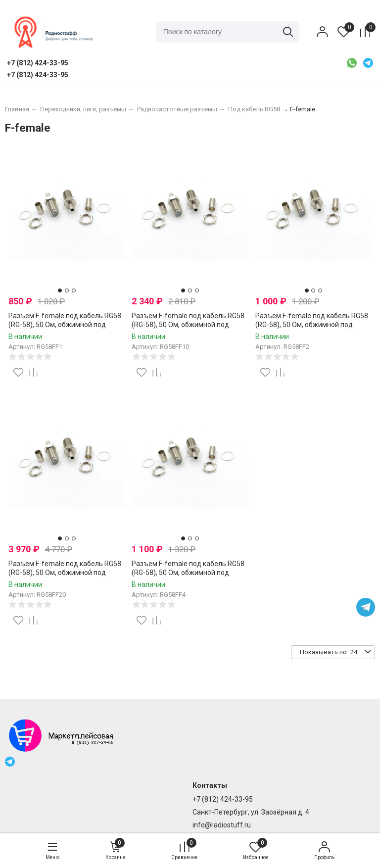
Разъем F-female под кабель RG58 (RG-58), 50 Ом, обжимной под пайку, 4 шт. (188, 573)
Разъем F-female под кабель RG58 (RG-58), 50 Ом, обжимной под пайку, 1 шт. (65, 325)
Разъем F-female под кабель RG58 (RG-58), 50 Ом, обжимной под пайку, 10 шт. (188, 325)
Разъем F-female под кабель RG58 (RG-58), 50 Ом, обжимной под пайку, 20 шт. (65, 573)
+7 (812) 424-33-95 (223, 799)
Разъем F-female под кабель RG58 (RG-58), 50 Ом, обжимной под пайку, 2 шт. (312, 325)
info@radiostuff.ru (222, 825)
